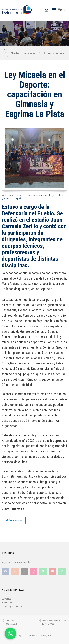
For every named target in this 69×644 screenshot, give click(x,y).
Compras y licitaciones (12, 607)
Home (6, 50)
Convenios (6, 599)
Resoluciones (8, 603)
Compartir (14, 520)
